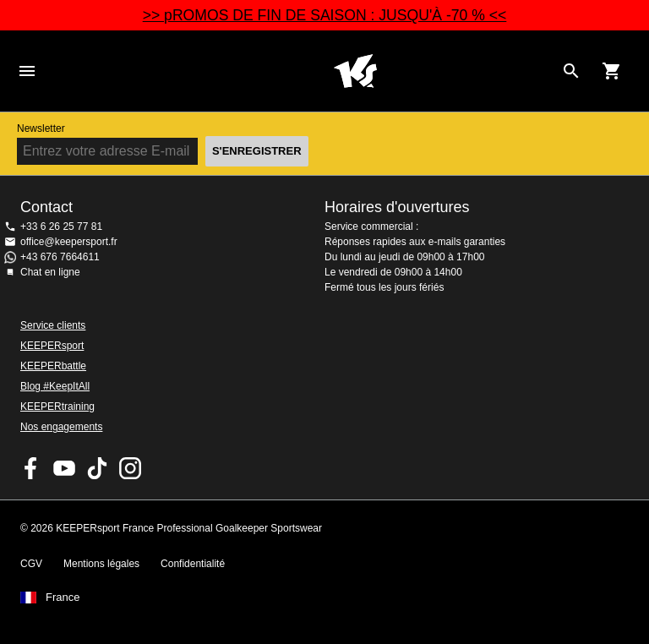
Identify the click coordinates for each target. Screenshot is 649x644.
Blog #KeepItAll (55, 386)
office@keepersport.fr (69, 242)
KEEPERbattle (53, 366)
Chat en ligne (50, 272)
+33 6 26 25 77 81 (61, 226)
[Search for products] (571, 71)
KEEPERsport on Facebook (31, 468)
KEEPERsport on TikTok (97, 468)
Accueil (355, 71)
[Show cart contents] (612, 71)
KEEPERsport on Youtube (64, 468)
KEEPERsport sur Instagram (130, 468)
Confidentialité (193, 564)
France (63, 598)
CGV (31, 564)
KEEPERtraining (57, 407)
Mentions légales (101, 564)
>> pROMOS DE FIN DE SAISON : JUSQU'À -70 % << (325, 15)
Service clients (53, 325)
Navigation (27, 71)
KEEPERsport (52, 346)
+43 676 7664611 (60, 257)
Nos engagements (61, 427)
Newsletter (41, 128)
